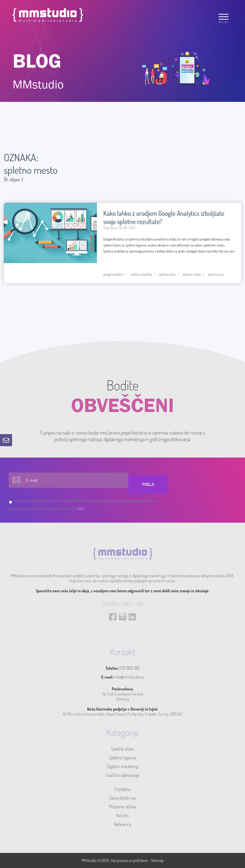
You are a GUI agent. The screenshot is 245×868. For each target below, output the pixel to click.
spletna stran (167, 274)
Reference (123, 824)
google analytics (114, 274)
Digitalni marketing (122, 766)
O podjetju (123, 789)
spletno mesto (192, 274)
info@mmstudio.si (129, 677)
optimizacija (216, 274)
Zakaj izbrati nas (123, 798)
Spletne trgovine (123, 758)
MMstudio (89, 860)
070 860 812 (129, 668)
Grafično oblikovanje (122, 775)
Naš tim (122, 815)
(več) (81, 508)
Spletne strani (122, 749)
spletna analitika (141, 274)
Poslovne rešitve (122, 807)
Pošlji (148, 484)
